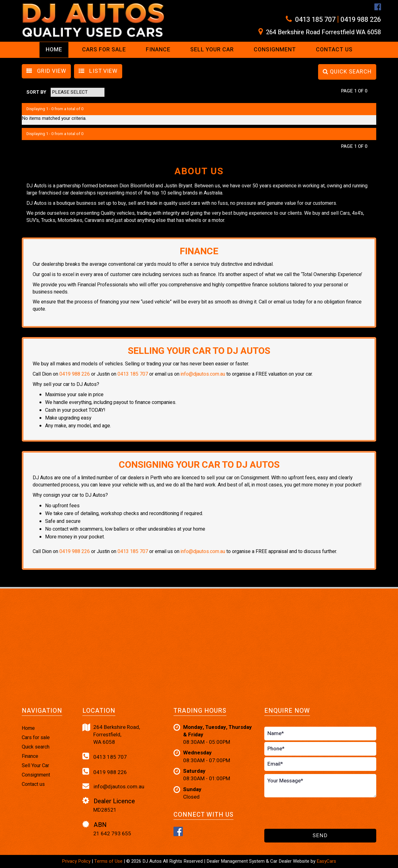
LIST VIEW (98, 71)
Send (320, 835)
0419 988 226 (361, 20)
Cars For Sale (104, 50)
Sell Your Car (212, 50)
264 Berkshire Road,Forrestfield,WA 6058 (111, 735)
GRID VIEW (46, 71)
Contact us (334, 50)
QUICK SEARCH (347, 72)
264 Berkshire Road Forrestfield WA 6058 (323, 32)
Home (54, 50)
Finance (158, 50)
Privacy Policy (77, 861)
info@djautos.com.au (203, 374)
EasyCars (326, 861)
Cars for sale (36, 738)
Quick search (36, 747)
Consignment (275, 50)
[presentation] (312, 814)
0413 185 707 (315, 20)
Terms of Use (109, 861)
